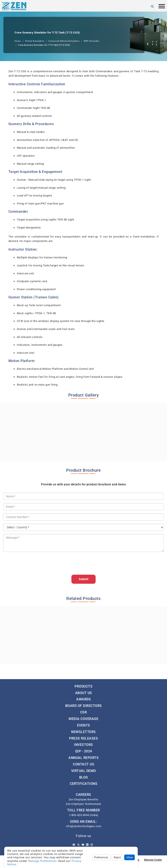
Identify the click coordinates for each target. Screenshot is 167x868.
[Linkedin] (87, 845)
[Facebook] (74, 845)
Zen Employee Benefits (84, 799)
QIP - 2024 (84, 751)
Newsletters (83, 732)
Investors (83, 745)
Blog (84, 777)
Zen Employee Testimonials (83, 804)
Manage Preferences (42, 861)
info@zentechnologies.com (83, 826)
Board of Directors (84, 706)
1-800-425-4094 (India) (84, 815)
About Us (84, 693)
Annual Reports (83, 758)
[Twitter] (78, 845)
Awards (83, 699)
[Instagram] (92, 845)
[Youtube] (83, 845)
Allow (130, 857)
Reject (117, 857)
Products (83, 686)
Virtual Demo (84, 771)
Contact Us (83, 764)
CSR (84, 712)
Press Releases (83, 738)
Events (84, 725)
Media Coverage (83, 719)
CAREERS (83, 795)
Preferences (101, 857)
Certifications (83, 784)
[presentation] (35, 563)
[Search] (152, 6)
